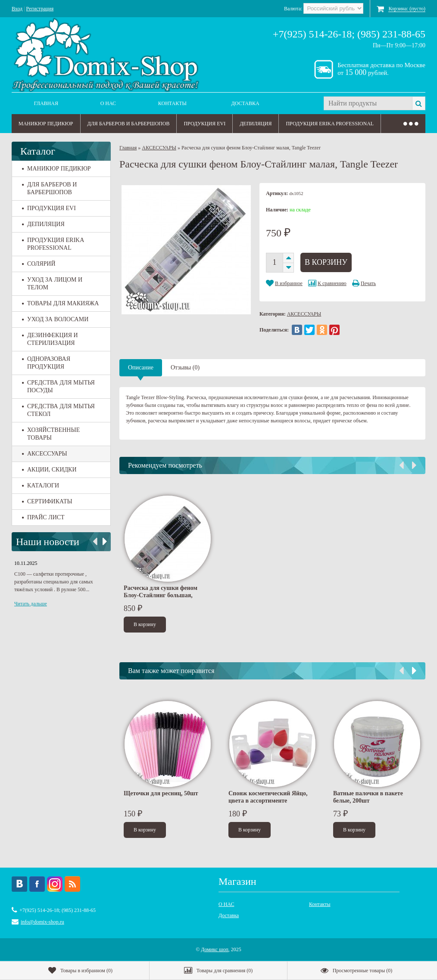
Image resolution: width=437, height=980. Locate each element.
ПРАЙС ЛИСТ (43, 517)
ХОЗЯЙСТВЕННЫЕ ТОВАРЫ (51, 434)
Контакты (172, 103)
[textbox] (368, 103)
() (80, 971)
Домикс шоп (215, 949)
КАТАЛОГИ (41, 485)
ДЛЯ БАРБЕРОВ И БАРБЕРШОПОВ (129, 124)
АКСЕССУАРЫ (45, 454)
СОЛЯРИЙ (39, 264)
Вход (17, 9)
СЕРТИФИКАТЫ (47, 501)
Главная (46, 103)
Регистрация (40, 9)
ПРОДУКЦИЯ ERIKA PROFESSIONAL (330, 124)
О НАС (108, 103)
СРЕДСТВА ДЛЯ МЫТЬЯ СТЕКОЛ (58, 410)
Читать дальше (31, 604)
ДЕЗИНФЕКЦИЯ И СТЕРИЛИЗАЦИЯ (50, 339)
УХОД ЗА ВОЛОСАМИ (55, 319)
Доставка (245, 103)
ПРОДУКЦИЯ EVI (204, 124)
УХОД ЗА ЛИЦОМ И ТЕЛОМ (52, 284)
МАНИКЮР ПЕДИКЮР (46, 124)
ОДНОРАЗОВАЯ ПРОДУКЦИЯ (46, 363)
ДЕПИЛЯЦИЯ (256, 124)
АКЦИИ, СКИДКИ (49, 470)
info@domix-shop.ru (42, 922)
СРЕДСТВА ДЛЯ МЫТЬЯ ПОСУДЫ (58, 386)
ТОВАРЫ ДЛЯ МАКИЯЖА (60, 303)
